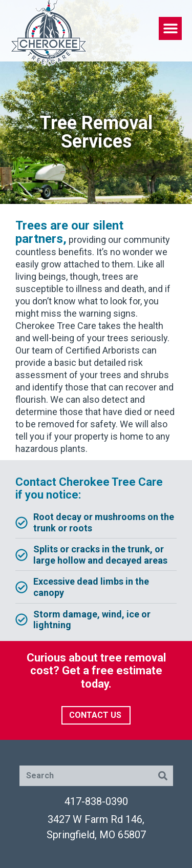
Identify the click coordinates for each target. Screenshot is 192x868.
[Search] (163, 776)
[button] (170, 28)
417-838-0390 (96, 801)
